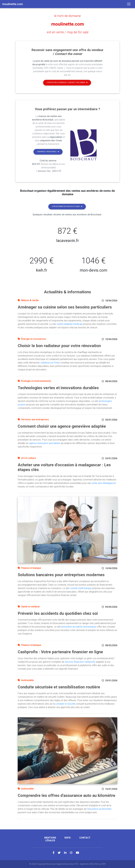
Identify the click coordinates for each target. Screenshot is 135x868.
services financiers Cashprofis (80, 662)
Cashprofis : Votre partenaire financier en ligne (60, 652)
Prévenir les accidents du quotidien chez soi (58, 613)
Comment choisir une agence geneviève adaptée (62, 426)
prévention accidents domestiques (79, 627)
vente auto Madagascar (104, 483)
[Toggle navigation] (129, 4)
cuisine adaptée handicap (69, 324)
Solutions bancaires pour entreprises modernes (61, 575)
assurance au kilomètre (100, 809)
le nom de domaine (67, 16)
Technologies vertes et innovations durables (58, 388)
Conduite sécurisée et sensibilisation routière (59, 687)
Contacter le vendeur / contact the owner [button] (67, 83)
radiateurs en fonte (50, 363)
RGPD (68, 838)
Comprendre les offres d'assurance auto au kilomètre (66, 795)
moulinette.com (68, 24)
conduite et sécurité (65, 704)
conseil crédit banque (81, 588)
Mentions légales (50, 839)
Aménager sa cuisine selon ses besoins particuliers (65, 307)
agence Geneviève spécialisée (45, 443)
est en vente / (68, 32)
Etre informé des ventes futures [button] (67, 206)
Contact (85, 838)
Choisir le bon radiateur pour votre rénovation (59, 346)
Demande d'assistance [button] (48, 152)
